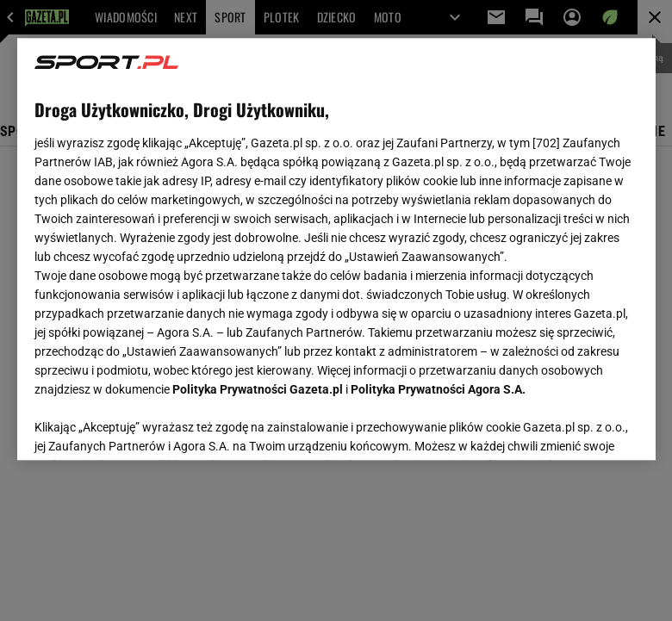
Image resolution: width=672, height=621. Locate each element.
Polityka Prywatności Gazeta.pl (258, 389)
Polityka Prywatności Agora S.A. (438, 389)
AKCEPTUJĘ (579, 426)
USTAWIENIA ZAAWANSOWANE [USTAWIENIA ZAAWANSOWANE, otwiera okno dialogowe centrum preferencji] (147, 425)
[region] (336, 249)
